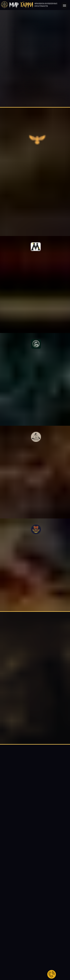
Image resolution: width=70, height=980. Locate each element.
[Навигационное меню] (64, 6)
